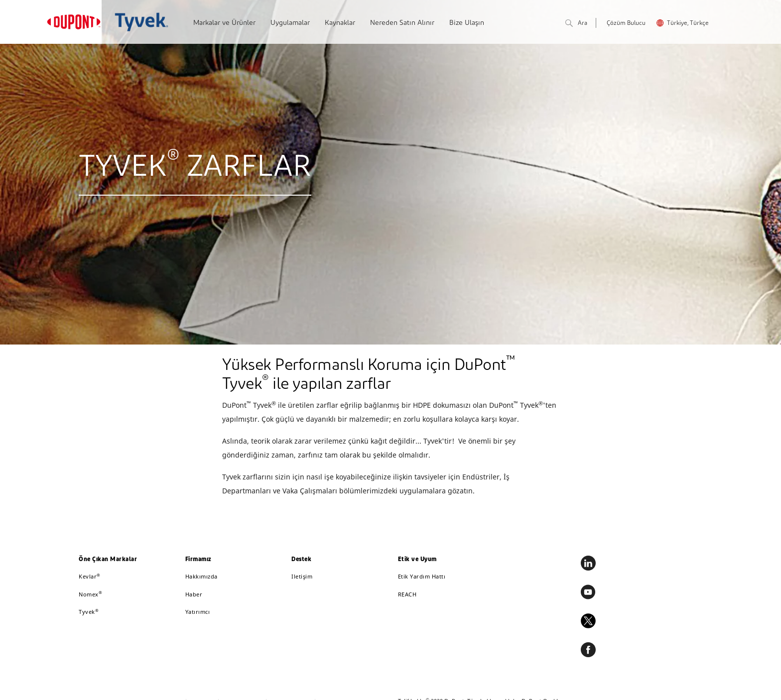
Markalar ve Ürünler (224, 23)
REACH (407, 594)
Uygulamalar (290, 23)
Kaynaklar (340, 23)
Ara (576, 24)
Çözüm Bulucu (626, 23)
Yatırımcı (198, 612)
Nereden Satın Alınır (402, 23)
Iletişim (302, 576)
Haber (194, 594)
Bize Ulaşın (467, 23)
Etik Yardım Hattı (422, 576)
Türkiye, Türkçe (688, 23)
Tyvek (89, 612)
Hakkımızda (201, 576)
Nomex (90, 594)
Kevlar (90, 576)
